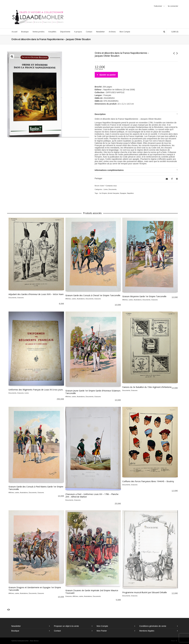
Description (100, 114)
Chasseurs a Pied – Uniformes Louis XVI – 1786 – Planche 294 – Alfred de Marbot (92, 495)
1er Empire (103, 193)
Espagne (123, 193)
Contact (57, 631)
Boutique (15, 631)
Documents (112, 189)
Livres (106, 189)
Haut (174, 641)
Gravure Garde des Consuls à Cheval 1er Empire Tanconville (93, 295)
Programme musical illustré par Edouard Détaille (145, 592)
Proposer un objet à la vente (66, 626)
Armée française (113, 193)
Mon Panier (102, 631)
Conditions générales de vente (153, 626)
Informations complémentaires (109, 170)
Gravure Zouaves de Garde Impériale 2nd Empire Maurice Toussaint (92, 592)
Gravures (20, 298)
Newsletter (16, 626)
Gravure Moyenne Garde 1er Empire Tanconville (144, 296)
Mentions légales (147, 631)
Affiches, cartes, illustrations (75, 299)
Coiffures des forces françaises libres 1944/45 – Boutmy (148, 481)
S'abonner (158, 6)
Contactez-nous (111, 186)
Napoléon (130, 193)
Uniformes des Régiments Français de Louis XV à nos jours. (36, 390)
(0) (173, 32)
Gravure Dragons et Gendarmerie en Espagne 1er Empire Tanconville (35, 589)
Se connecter (173, 6)
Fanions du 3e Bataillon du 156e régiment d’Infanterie (147, 387)
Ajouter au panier (108, 75)
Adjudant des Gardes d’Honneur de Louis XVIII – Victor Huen (36, 294)
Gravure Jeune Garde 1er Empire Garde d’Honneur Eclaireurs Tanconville (93, 392)
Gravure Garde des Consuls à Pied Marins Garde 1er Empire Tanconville (36, 488)
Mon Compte (102, 626)
